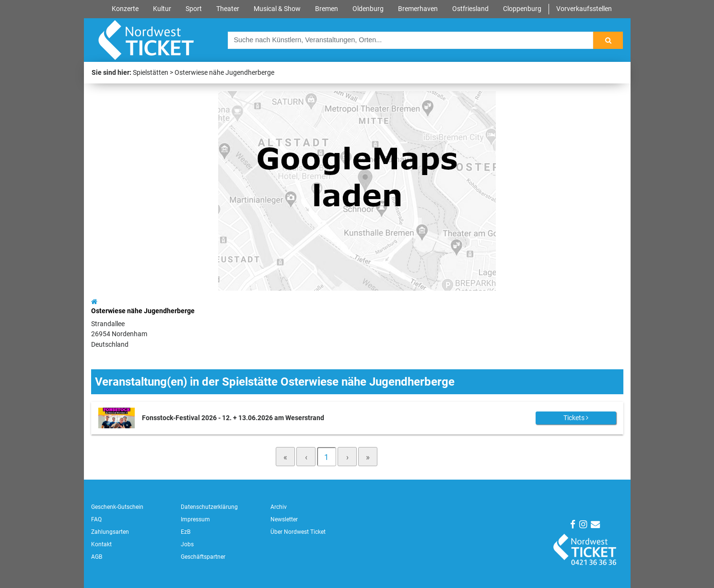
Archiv (279, 507)
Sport (194, 9)
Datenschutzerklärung (209, 507)
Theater (228, 9)
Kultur (162, 9)
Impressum (195, 519)
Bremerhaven (418, 9)
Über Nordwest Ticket (298, 532)
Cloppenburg (522, 9)
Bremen (327, 9)
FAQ (96, 519)
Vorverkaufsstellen (584, 9)
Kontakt (101, 544)
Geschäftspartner (203, 557)
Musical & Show (277, 9)
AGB (97, 557)
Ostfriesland (470, 9)
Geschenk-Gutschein (117, 507)
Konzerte (125, 9)
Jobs (187, 544)
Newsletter (284, 519)
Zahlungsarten (110, 532)
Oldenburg (368, 9)
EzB (186, 532)
